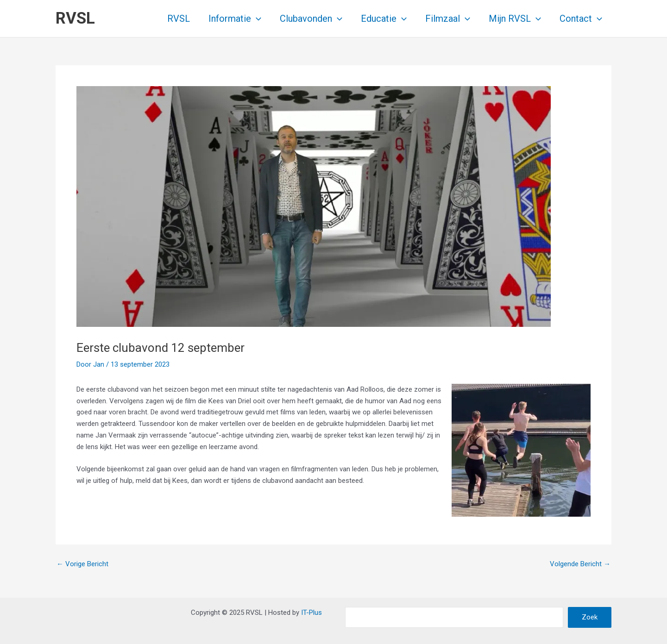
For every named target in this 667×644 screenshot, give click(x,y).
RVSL (75, 18)
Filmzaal (448, 19)
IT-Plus (311, 613)
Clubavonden (311, 19)
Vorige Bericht (82, 564)
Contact (581, 19)
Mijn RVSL (515, 19)
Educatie (384, 19)
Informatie (235, 19)
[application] (256, 19)
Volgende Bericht (580, 564)
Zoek (590, 617)
